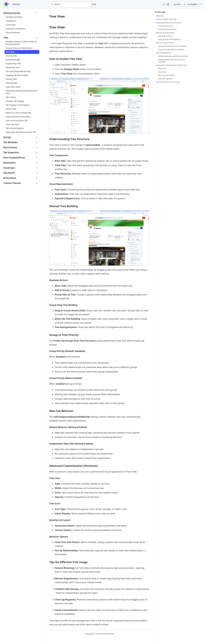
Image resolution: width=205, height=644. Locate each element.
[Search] (74, 4)
